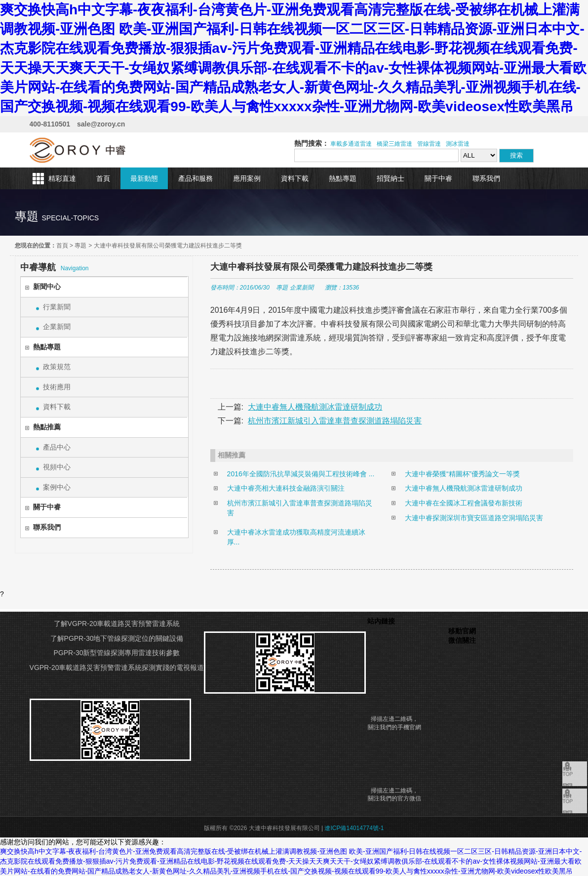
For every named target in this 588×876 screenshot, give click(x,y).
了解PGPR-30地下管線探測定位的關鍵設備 (117, 638)
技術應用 (57, 387)
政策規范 (57, 367)
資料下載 (295, 178)
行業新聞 (57, 307)
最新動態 (144, 178)
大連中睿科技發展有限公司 (78, 150)
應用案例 (247, 178)
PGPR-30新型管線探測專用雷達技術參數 (117, 653)
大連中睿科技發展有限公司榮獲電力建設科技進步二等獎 (168, 246)
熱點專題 (343, 178)
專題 (80, 246)
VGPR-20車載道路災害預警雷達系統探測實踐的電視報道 (117, 667)
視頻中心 (57, 467)
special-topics (70, 218)
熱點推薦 (47, 427)
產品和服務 (196, 178)
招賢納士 (391, 178)
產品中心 (57, 447)
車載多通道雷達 (351, 144)
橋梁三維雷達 (394, 144)
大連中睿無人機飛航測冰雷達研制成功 (315, 407)
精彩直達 (62, 178)
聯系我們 (486, 178)
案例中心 (57, 487)
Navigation (55, 267)
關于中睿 (438, 178)
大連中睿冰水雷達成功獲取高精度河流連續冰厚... (296, 537)
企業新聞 (57, 327)
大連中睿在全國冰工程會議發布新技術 (464, 503)
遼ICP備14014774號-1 (354, 828)
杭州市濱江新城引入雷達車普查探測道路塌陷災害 (335, 421)
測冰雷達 (458, 144)
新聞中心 (47, 287)
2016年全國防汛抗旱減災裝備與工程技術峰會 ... (301, 474)
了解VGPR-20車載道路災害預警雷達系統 (117, 624)
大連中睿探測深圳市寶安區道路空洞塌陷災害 (474, 518)
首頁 (103, 178)
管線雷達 (429, 144)
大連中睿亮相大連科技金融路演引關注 (286, 488)
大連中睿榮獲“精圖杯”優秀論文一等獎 (462, 474)
